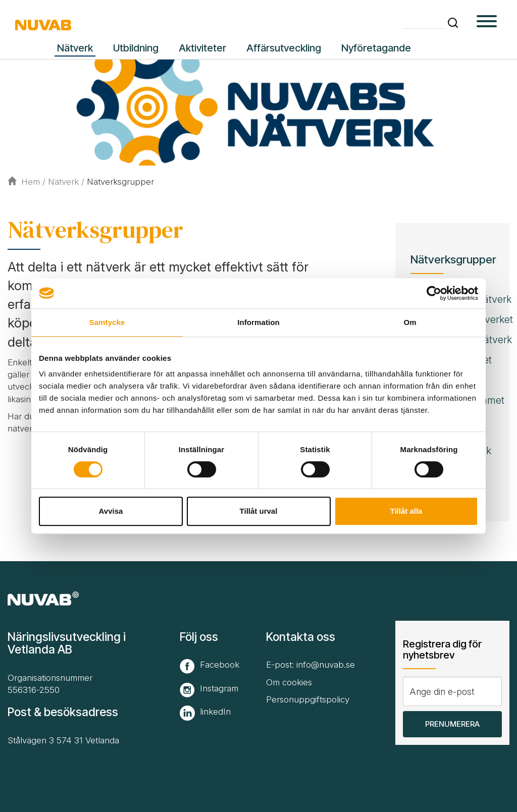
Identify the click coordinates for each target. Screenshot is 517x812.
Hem (24, 182)
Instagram (219, 688)
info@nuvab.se (326, 665)
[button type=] (487, 23)
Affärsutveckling (284, 48)
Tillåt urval (259, 511)
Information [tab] (258, 322)
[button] (453, 23)
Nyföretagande (376, 48)
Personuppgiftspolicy (308, 699)
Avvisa (111, 511)
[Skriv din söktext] (424, 22)
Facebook (220, 665)
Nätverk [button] (75, 48)
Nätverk (63, 182)
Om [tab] (410, 322)
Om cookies (289, 682)
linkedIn (215, 712)
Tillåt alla (406, 511)
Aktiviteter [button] (202, 48)
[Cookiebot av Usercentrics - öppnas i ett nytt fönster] (434, 293)
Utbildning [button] (136, 48)
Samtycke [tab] (107, 322)
